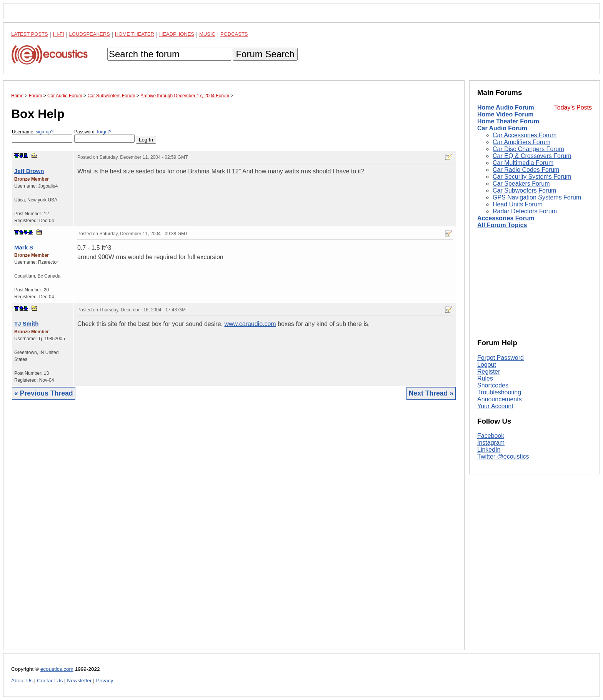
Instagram (491, 443)
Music (207, 34)
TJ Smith (26, 323)
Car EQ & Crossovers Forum (532, 156)
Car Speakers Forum (521, 184)
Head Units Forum (518, 204)
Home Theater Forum (508, 121)
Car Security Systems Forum (532, 177)
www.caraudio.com (250, 324)
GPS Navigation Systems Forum (537, 197)
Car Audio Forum (502, 128)
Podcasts (234, 34)
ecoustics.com (57, 669)
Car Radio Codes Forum (526, 170)
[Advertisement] (234, 531)
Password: (104, 136)
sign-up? (45, 132)
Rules (485, 378)
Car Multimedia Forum (523, 163)
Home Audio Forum (506, 107)
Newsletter (79, 681)
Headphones (177, 34)
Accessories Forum (506, 218)
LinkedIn (489, 450)
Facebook (491, 436)
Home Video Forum (505, 114)
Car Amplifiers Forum (521, 142)
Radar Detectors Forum (525, 211)
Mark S (24, 247)
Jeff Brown (29, 171)
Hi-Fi (59, 34)
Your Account (495, 406)
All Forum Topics (502, 225)
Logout (487, 365)
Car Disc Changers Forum (528, 149)
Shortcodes (493, 385)
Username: (42, 136)
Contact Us (50, 681)
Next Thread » (431, 393)
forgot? (104, 132)
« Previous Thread (44, 393)
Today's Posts (573, 107)
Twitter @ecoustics (503, 456)
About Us (22, 681)
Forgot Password (501, 358)
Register (489, 372)
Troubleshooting (499, 392)
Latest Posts (30, 34)
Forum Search (265, 54)
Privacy (105, 681)
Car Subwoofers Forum (524, 190)
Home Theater (135, 34)
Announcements (500, 399)
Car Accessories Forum (525, 135)
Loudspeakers (90, 34)
